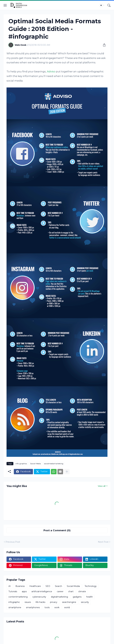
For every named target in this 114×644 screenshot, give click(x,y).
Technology (91, 586)
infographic (14, 602)
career (60, 591)
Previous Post (13, 542)
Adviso (51, 71)
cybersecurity (39, 597)
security (85, 602)
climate (82, 591)
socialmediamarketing (54, 464)
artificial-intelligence (42, 591)
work (57, 607)
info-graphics (21, 464)
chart (71, 591)
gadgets (77, 597)
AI (10, 586)
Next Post (103, 542)
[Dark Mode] (102, 5)
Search (58, 586)
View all (102, 486)
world (67, 607)
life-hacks (40, 602)
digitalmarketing (59, 597)
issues (28, 602)
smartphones (33, 607)
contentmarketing (18, 597)
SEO (48, 586)
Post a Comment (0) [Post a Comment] (57, 530)
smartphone (15, 607)
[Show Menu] (5, 5)
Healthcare (35, 586)
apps (24, 591)
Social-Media (35, 464)
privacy (54, 602)
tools (47, 607)
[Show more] (67, 472)
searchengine (69, 602)
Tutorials (13, 591)
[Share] (103, 45)
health (90, 597)
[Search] (109, 5)
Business (20, 586)
